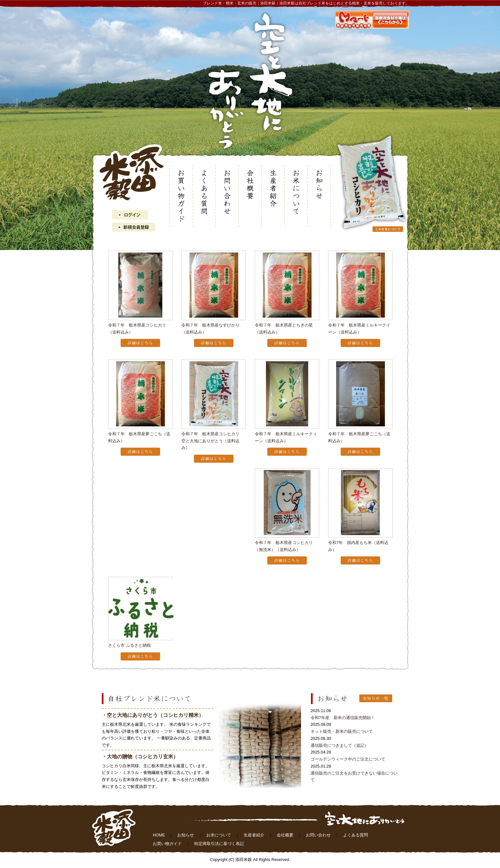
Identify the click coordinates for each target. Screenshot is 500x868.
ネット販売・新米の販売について (342, 731)
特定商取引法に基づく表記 (219, 844)
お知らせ (186, 835)
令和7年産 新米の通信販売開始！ (343, 718)
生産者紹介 (254, 835)
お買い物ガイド (167, 844)
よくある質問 (356, 835)
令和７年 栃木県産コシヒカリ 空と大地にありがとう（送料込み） (213, 441)
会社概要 (285, 835)
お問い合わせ (318, 835)
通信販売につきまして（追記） (340, 745)
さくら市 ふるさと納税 (129, 645)
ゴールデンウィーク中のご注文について (348, 759)
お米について (219, 835)
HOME (159, 835)
